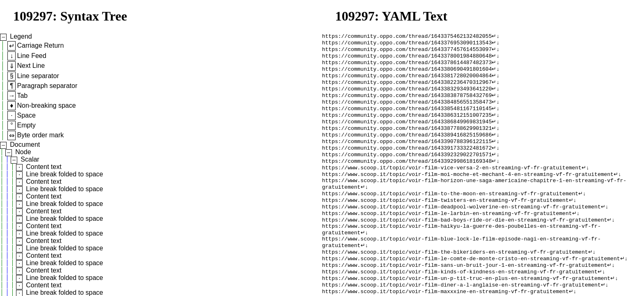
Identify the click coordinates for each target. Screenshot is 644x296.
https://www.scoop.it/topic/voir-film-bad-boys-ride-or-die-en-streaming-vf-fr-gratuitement (465, 244)
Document (25, 145)
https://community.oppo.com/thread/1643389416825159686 (407, 148)
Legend (21, 36)
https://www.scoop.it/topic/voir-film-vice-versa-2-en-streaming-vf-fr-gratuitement (452, 185)
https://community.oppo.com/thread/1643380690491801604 (407, 74)
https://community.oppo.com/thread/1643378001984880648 (407, 59)
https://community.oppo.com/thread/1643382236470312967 (407, 88)
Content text (44, 167)
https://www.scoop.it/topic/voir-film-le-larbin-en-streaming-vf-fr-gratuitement (447, 236)
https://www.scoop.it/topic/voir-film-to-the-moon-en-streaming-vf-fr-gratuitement (450, 214)
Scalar (30, 159)
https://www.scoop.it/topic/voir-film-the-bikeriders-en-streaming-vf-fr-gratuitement (455, 281)
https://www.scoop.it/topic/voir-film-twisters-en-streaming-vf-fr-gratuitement (445, 222)
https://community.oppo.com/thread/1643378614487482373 (407, 66)
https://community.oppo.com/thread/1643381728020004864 (407, 81)
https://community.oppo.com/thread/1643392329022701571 (407, 170)
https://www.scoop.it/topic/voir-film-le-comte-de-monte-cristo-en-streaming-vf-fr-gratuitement (471, 288)
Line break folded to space (64, 174)
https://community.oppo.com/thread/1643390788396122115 (407, 155)
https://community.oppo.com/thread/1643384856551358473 (407, 111)
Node (23, 152)
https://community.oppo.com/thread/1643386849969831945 (407, 133)
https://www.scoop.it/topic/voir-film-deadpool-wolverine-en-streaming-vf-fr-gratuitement (461, 229)
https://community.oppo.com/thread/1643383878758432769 (407, 103)
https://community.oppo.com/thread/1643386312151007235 (407, 125)
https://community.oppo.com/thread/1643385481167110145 (407, 118)
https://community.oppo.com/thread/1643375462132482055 (407, 37)
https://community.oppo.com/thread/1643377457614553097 (407, 51)
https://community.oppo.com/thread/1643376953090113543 (407, 44)
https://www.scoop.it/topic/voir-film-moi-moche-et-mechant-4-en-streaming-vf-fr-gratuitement (468, 192)
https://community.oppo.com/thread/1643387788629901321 (407, 140)
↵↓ (496, 37)
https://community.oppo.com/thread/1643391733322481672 (407, 162)
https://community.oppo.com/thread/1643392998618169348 (407, 177)
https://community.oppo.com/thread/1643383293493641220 (407, 96)
